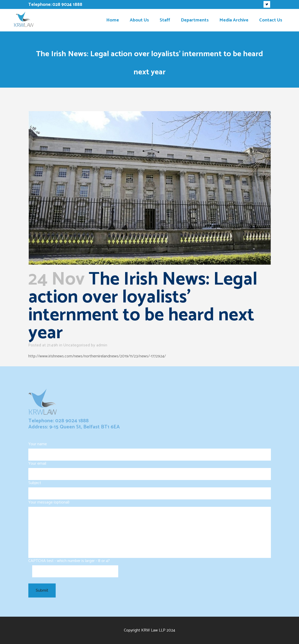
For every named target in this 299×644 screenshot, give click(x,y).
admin (102, 345)
